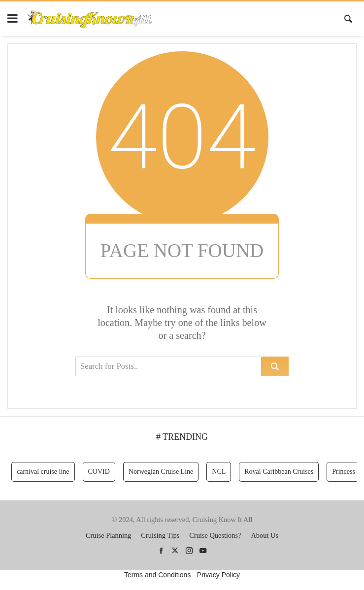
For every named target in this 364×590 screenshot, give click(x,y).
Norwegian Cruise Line (161, 472)
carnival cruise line (43, 472)
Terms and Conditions (157, 575)
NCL (219, 472)
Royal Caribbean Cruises (279, 472)
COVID (99, 472)
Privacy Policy (218, 575)
